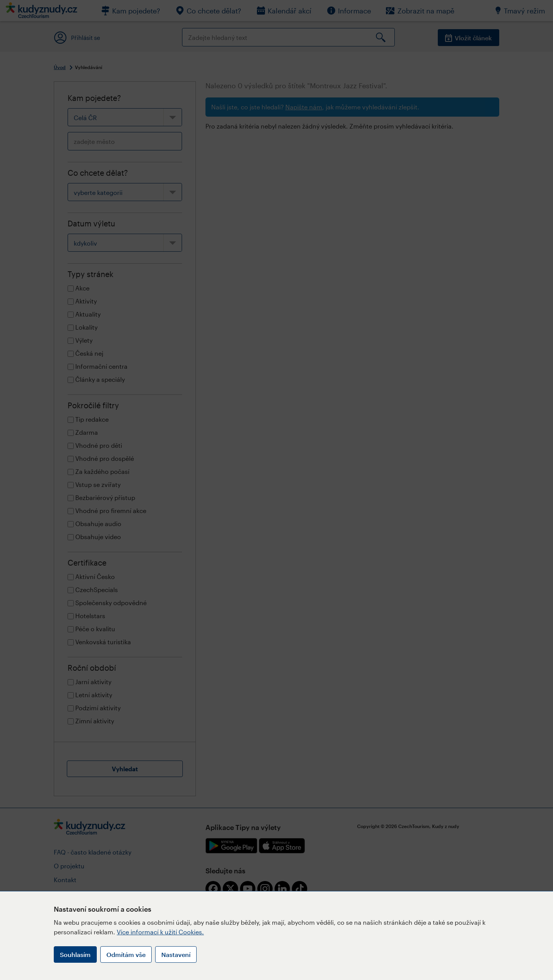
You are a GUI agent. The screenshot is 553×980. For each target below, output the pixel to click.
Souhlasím (75, 954)
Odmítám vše (126, 954)
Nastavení (176, 954)
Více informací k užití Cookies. (160, 932)
